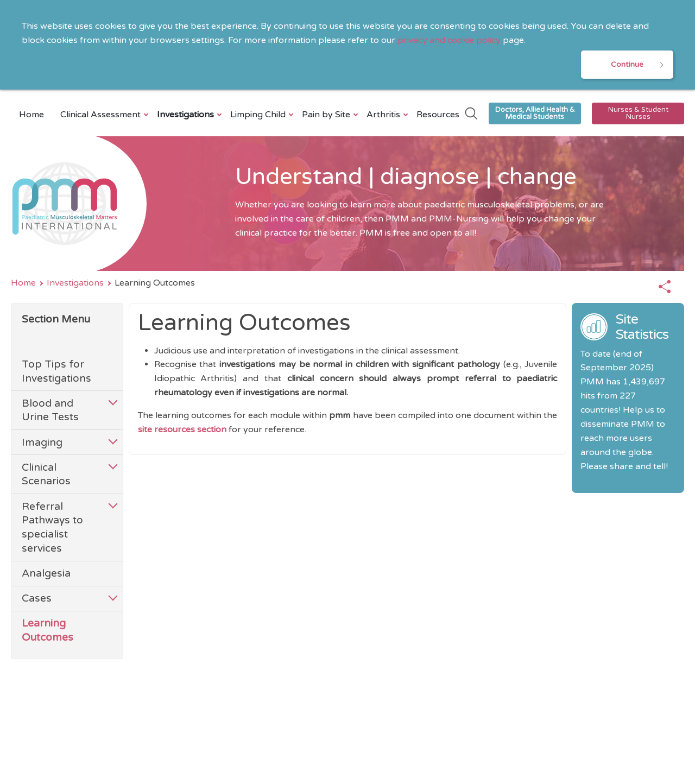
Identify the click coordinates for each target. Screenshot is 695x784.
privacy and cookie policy (449, 40)
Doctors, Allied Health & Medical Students (535, 113)
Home (31, 115)
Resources (438, 115)
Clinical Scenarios (46, 474)
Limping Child (259, 115)
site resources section (183, 429)
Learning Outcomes (48, 630)
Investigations (187, 115)
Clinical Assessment (102, 115)
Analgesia (46, 573)
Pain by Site (327, 115)
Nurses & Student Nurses (638, 113)
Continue (627, 64)
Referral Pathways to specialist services (52, 527)
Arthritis (385, 115)
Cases (37, 598)
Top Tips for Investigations (56, 371)
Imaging (42, 442)
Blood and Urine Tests (50, 410)
